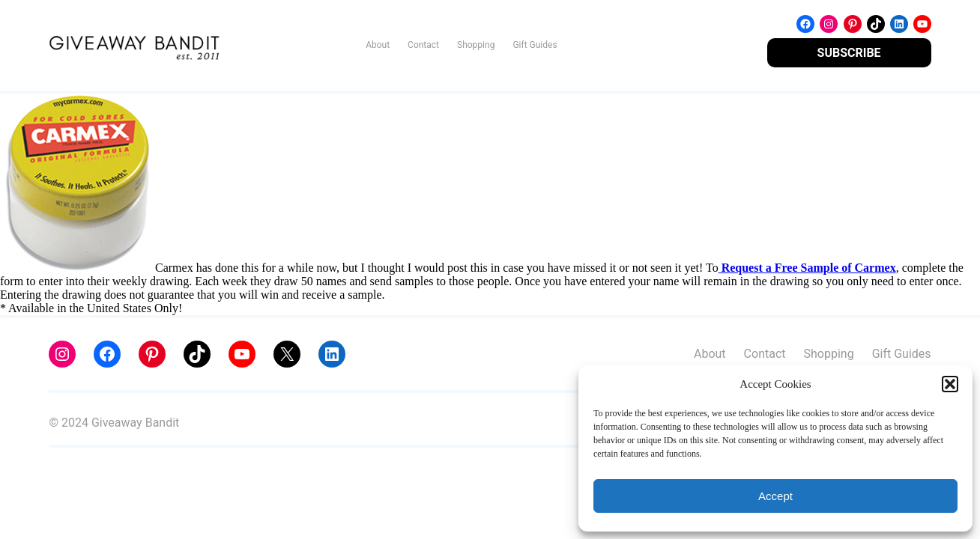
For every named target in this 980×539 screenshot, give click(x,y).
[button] (950, 384)
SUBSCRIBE (849, 53)
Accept (775, 496)
